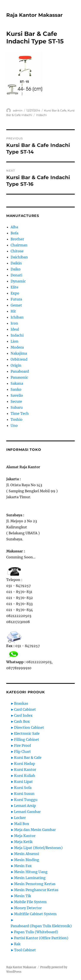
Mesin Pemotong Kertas (35, 884)
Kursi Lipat (23, 782)
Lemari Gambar (27, 812)
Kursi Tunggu (26, 800)
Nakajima (19, 353)
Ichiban (17, 317)
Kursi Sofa (23, 788)
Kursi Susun (24, 794)
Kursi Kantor (25, 770)
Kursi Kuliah (25, 776)
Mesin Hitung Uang (31, 872)
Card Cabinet (25, 709)
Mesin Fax (23, 866)
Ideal (15, 329)
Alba (14, 227)
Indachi (41, 115)
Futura (16, 299)
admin (18, 110)
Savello (17, 395)
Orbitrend (19, 359)
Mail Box (22, 824)
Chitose (17, 251)
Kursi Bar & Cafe (55, 110)
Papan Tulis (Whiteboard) (36, 932)
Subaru (17, 407)
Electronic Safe (27, 733)
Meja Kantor (25, 836)
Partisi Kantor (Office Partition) (41, 938)
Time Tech (20, 413)
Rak (17, 944)
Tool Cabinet (25, 950)
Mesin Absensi (26, 854)
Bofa (14, 233)
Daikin (16, 263)
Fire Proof (22, 745)
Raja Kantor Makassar (34, 15)
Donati (16, 275)
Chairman (19, 245)
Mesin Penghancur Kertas (36, 890)
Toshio (17, 419)
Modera (17, 347)
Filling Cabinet (27, 739)
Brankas (21, 703)
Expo (15, 293)
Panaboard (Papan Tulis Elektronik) (41, 926)
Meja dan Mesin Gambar (35, 830)
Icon (14, 323)
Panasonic (19, 377)
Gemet (16, 305)
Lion (14, 341)
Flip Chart (22, 751)
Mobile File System (30, 902)
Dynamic (18, 281)
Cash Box (22, 721)
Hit (13, 311)
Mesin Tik (23, 896)
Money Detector (28, 908)
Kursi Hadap (25, 764)
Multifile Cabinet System (35, 914)
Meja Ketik (23, 842)
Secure (16, 401)
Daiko (16, 269)
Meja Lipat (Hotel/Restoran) (38, 848)
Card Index (23, 715)
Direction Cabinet (29, 727)
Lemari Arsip (25, 806)
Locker (20, 818)
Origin (16, 365)
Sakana (17, 383)
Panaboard (20, 371)
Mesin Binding (27, 860)
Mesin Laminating (30, 878)
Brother (17, 239)
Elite (14, 287)
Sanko (16, 389)
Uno (14, 425)
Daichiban (19, 257)
